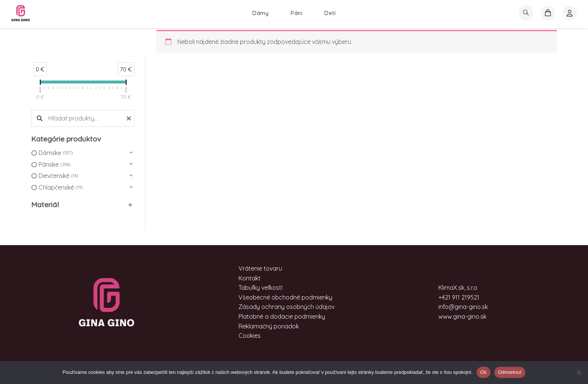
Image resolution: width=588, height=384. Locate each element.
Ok (484, 372)
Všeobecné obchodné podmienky (285, 297)
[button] (83, 153)
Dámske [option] (56, 153)
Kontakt (250, 278)
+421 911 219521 (459, 297)
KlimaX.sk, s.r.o (458, 288)
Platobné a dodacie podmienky (282, 316)
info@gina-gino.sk (463, 307)
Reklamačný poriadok (269, 326)
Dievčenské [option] (58, 176)
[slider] (40, 84)
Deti (330, 13)
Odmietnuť (510, 372)
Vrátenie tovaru (260, 268)
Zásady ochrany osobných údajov (286, 307)
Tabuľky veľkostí (260, 288)
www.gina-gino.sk (462, 316)
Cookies (250, 336)
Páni (296, 13)
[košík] (548, 13)
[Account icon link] (570, 13)
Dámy (260, 13)
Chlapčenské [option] (61, 188)
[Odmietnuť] (579, 372)
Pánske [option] (55, 165)
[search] (526, 13)
